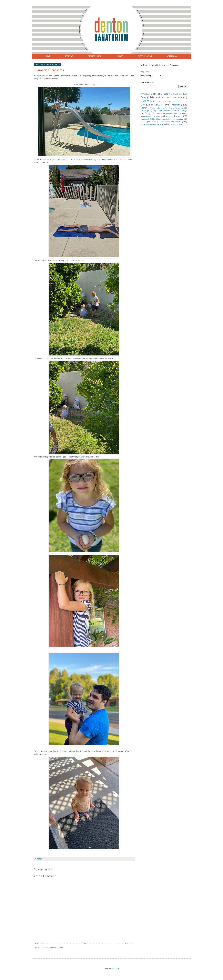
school (178, 122)
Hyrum (145, 101)
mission (153, 119)
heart (158, 116)
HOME (48, 56)
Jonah (173, 101)
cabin (173, 111)
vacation (161, 125)
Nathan (144, 108)
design (184, 111)
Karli (181, 101)
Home (84, 943)
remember (165, 122)
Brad (166, 94)
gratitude (148, 116)
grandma (183, 114)
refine (154, 122)
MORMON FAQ (172, 56)
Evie (143, 97)
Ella (174, 94)
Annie (143, 94)
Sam (154, 108)
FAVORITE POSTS (94, 56)
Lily (143, 105)
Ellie (181, 94)
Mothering (177, 105)
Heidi (158, 98)
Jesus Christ (162, 101)
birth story (163, 111)
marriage (144, 119)
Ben (153, 94)
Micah (158, 105)
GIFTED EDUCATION (145, 56)
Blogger (116, 969)
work (173, 125)
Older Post (129, 943)
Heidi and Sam (174, 98)
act (154, 111)
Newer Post (39, 943)
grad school (171, 114)
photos (143, 122)
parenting (179, 119)
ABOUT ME (69, 56)
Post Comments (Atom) (54, 948)
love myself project (173, 116)
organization (167, 119)
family (147, 114)
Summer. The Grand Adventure (171, 108)
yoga (180, 125)
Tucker (144, 111)
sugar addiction (147, 125)
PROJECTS (119, 56)
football (159, 114)
